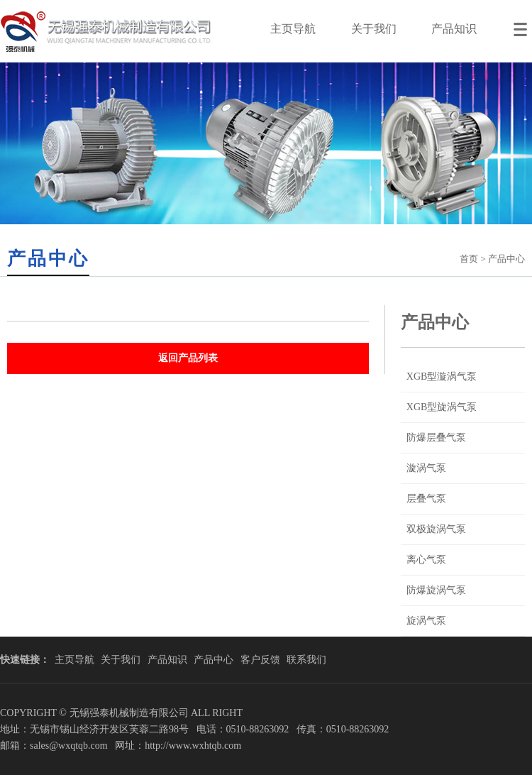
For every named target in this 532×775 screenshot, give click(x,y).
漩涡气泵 (426, 468)
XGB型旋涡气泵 (442, 407)
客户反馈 (260, 660)
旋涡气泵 (426, 621)
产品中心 (214, 660)
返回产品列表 (188, 358)
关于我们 (374, 29)
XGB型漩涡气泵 (442, 376)
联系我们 (306, 660)
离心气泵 (426, 560)
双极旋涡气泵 (436, 529)
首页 (469, 259)
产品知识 (454, 29)
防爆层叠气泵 (436, 438)
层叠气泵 (426, 499)
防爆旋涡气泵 (436, 590)
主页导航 (293, 29)
